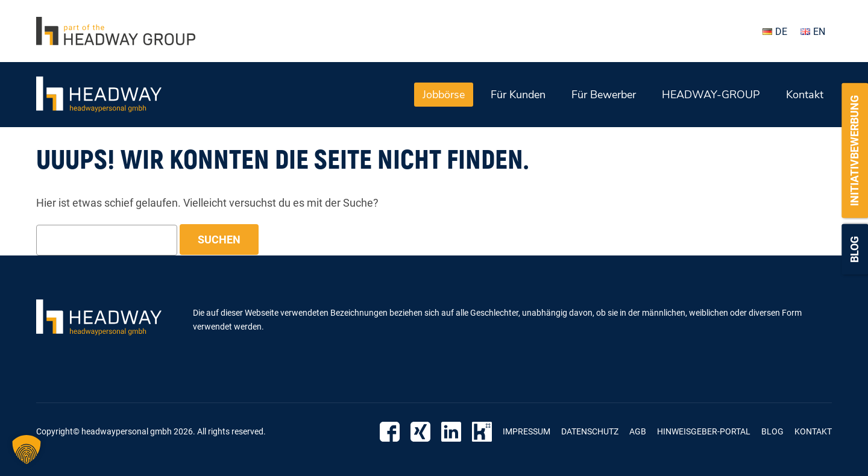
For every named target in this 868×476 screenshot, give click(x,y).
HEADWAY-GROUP (711, 95)
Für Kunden (518, 95)
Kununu (482, 432)
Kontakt (805, 95)
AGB (638, 431)
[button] (27, 449)
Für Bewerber (604, 95)
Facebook (390, 432)
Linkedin (451, 432)
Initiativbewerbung (854, 151)
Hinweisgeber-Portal (704, 431)
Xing (420, 432)
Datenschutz (590, 431)
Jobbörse (444, 95)
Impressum (527, 431)
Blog (854, 249)
